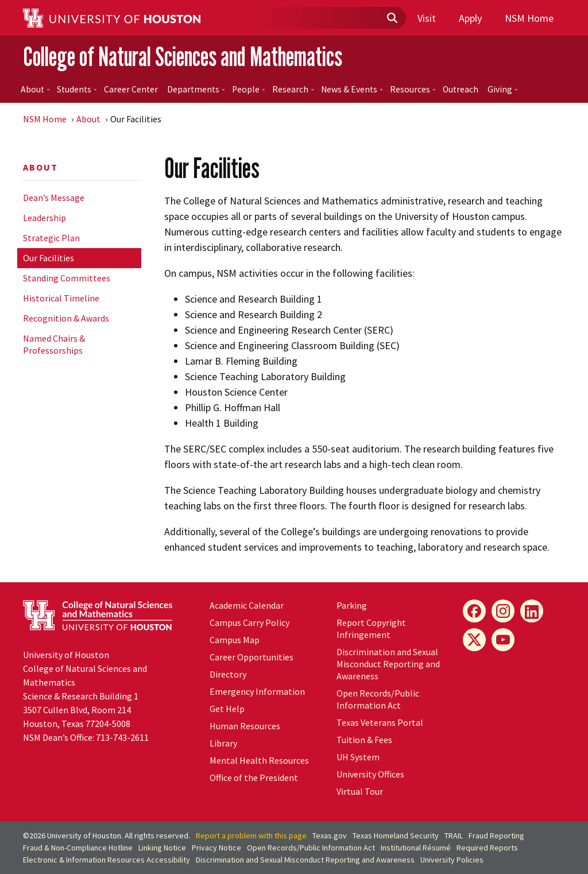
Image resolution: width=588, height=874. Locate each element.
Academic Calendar (247, 605)
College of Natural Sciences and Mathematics (183, 57)
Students (77, 89)
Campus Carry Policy (249, 622)
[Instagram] (503, 611)
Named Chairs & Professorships (54, 344)
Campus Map (235, 640)
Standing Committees (67, 278)
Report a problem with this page (251, 836)
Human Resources (245, 726)
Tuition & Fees (364, 740)
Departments (196, 89)
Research (293, 89)
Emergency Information (257, 691)
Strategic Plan (51, 238)
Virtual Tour (360, 791)
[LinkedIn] (532, 611)
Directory (228, 674)
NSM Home (529, 18)
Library (223, 743)
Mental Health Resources (259, 760)
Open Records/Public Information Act (378, 699)
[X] (474, 640)
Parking (352, 605)
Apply (470, 18)
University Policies (452, 860)
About (35, 89)
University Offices (370, 774)
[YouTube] (503, 640)
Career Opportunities (252, 657)
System (358, 757)
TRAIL (454, 836)
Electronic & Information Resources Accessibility (107, 860)
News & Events (352, 89)
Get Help (227, 709)
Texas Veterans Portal (380, 722)
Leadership (45, 218)
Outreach (461, 89)
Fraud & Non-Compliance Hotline (78, 848)
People (249, 89)
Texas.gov (330, 836)
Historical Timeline (61, 298)
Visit (427, 18)
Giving (503, 89)
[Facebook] (474, 611)
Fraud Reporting (496, 836)
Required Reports (487, 848)
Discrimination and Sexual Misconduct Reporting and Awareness (388, 664)
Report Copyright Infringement (371, 629)
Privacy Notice (216, 848)
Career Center (131, 89)
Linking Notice (162, 848)
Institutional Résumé (416, 848)
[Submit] (392, 18)
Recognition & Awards (66, 318)
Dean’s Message (54, 198)
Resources (413, 89)
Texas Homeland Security (396, 836)
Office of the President (254, 778)
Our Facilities (49, 258)
